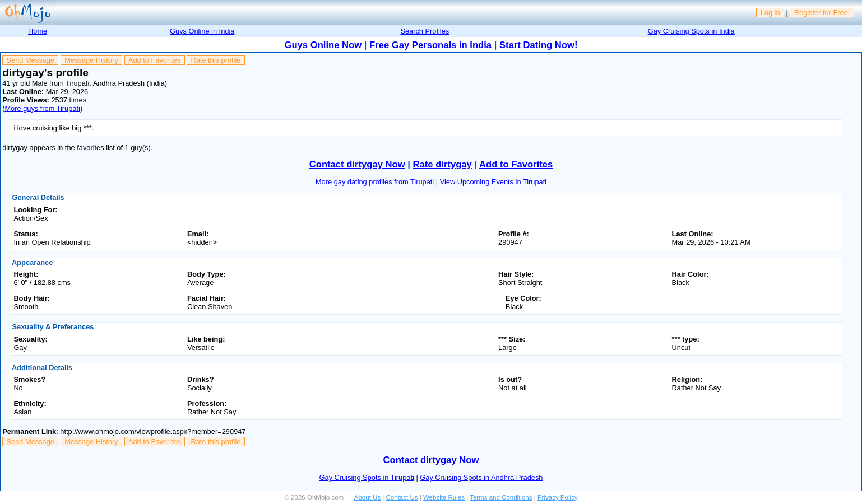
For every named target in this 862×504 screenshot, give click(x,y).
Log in (770, 13)
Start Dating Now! (538, 45)
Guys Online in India (202, 31)
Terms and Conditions (501, 497)
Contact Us (402, 497)
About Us (367, 497)
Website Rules (444, 497)
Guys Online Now (323, 45)
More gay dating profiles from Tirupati (375, 182)
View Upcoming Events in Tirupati (493, 182)
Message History (91, 60)
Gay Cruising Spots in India (691, 31)
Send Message (31, 60)
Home (38, 31)
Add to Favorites (154, 60)
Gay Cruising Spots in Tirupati (367, 477)
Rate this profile (215, 60)
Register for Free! (822, 13)
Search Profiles (425, 31)
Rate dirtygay (442, 164)
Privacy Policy (558, 497)
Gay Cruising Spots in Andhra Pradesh (481, 477)
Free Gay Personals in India (430, 45)
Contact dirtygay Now (357, 164)
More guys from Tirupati (42, 108)
